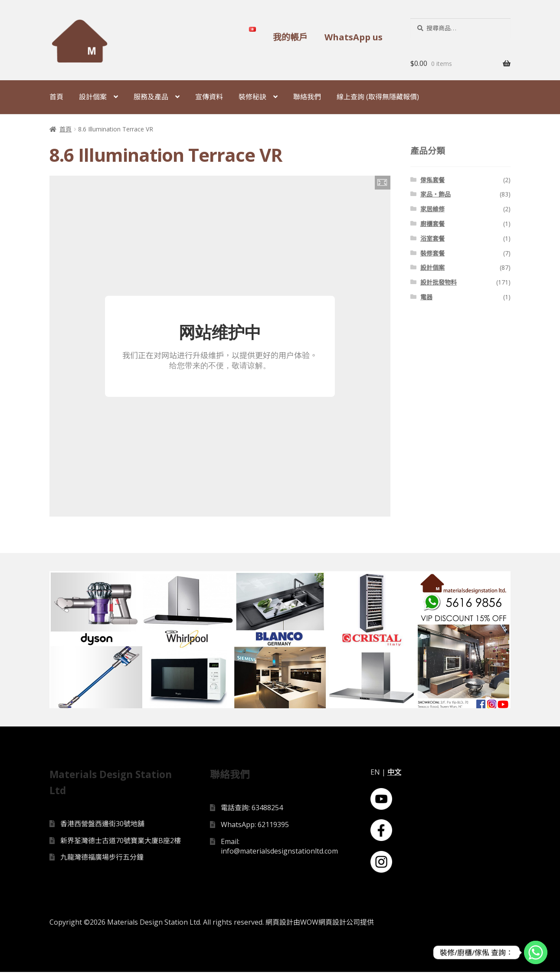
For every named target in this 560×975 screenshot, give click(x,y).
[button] (383, 183)
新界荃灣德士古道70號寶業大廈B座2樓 (121, 843)
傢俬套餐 (432, 180)
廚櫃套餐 (432, 224)
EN (375, 775)
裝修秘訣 (252, 97)
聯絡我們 (307, 97)
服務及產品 (151, 97)
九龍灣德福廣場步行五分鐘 (102, 860)
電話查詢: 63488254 (252, 811)
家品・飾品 (436, 194)
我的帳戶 (290, 37)
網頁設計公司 (339, 925)
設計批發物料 (439, 282)
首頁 (56, 97)
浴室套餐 (432, 238)
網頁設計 (279, 925)
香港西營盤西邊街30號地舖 (102, 826)
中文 (394, 775)
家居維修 (432, 209)
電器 (426, 297)
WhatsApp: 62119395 (255, 827)
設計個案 (93, 97)
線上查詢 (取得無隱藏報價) (378, 97)
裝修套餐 (432, 253)
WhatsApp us (354, 37)
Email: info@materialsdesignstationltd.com (279, 849)
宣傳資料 (209, 97)
